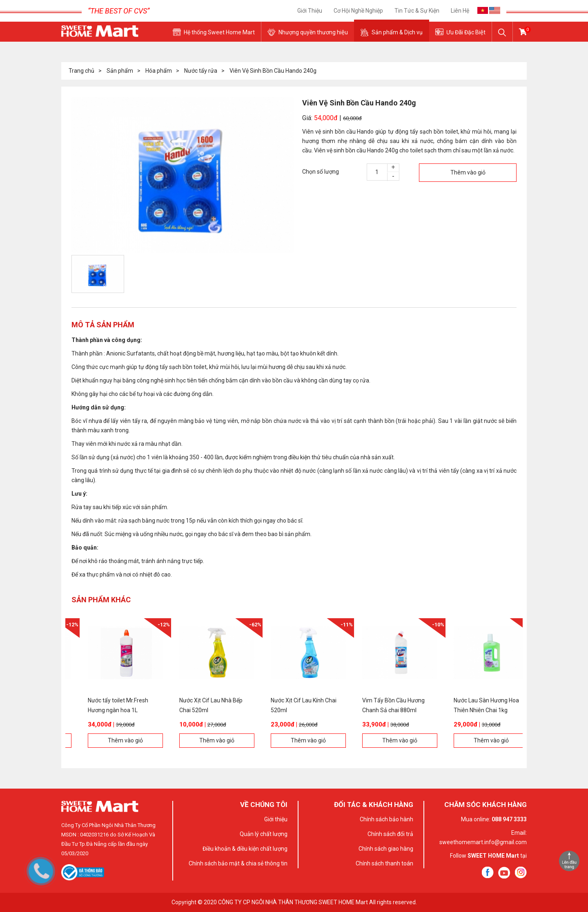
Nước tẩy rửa (201, 71)
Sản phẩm (120, 71)
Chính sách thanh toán (384, 863)
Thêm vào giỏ (468, 172)
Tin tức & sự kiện (417, 11)
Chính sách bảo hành (386, 819)
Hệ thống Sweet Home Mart (219, 32)
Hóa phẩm (159, 71)
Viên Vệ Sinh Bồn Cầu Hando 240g (273, 71)
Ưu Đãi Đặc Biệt (466, 32)
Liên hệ (460, 11)
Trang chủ (81, 71)
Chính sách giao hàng (386, 849)
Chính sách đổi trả (390, 834)
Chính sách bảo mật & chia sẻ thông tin (238, 863)
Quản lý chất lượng (264, 834)
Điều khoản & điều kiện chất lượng (245, 849)
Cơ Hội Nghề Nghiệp (358, 11)
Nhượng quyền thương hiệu (313, 32)
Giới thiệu (310, 11)
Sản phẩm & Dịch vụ (397, 32)
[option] (183, 175)
